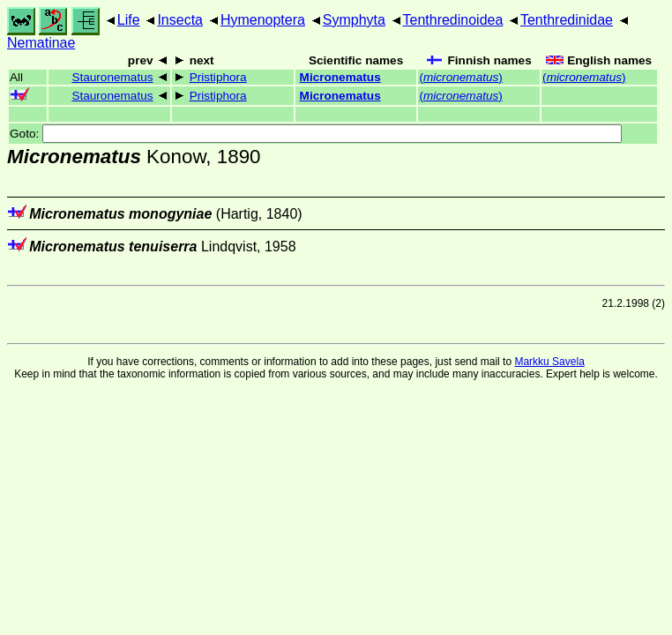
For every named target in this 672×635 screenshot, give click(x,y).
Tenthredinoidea (453, 20)
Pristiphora (218, 77)
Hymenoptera (263, 20)
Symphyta (354, 20)
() (460, 77)
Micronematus (340, 77)
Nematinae (41, 43)
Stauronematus (112, 77)
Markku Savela (549, 362)
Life (129, 20)
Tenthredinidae (567, 20)
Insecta (180, 20)
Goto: (316, 134)
